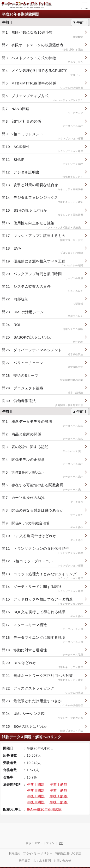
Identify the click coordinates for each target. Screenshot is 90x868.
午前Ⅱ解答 (59, 790)
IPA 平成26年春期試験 (44, 809)
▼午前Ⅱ (80, 22)
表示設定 (25, 861)
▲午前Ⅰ (80, 411)
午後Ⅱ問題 (36, 802)
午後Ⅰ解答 (59, 796)
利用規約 (15, 853)
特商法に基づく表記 (68, 853)
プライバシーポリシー (38, 853)
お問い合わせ (63, 861)
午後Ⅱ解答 (59, 802)
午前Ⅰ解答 (59, 784)
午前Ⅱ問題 (36, 790)
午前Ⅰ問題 (36, 784)
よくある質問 (42, 861)
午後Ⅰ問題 (36, 796)
